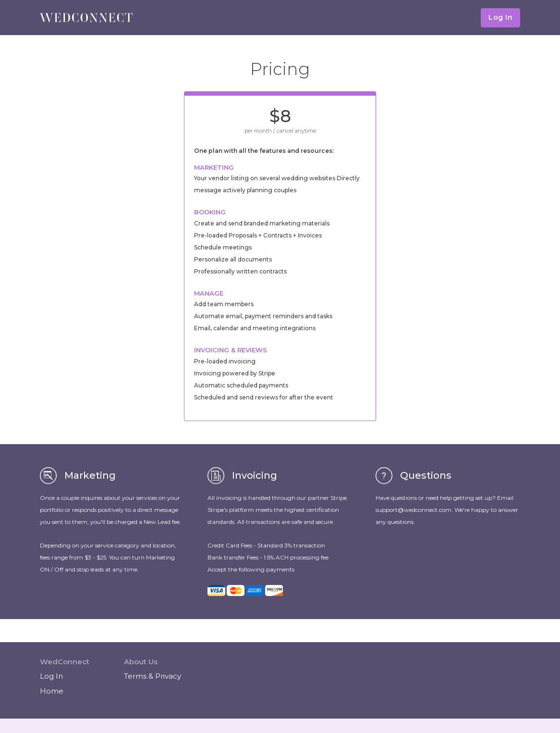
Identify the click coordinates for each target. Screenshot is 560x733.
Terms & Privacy (152, 676)
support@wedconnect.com (414, 510)
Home (52, 691)
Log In (500, 17)
